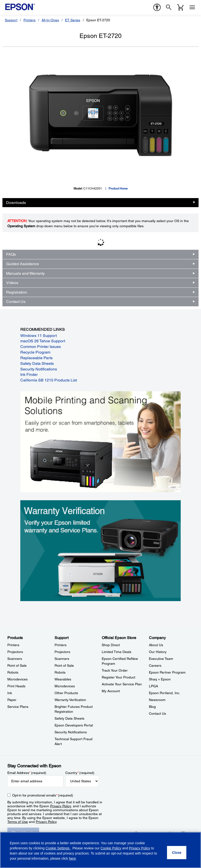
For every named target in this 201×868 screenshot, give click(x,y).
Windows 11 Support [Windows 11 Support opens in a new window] (39, 336)
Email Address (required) (27, 773)
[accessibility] (157, 7)
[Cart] (180, 7)
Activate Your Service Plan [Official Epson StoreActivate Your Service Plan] (122, 684)
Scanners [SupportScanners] (62, 659)
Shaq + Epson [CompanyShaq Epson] (160, 679)
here (72, 858)
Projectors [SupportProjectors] (62, 652)
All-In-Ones (50, 20)
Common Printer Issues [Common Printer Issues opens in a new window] (41, 347)
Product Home (118, 189)
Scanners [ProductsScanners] (15, 659)
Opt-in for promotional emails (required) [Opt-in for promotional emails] (43, 795)
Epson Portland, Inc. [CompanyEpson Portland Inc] (165, 693)
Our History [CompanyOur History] (158, 652)
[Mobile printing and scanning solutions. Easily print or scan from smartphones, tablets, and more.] (101, 441)
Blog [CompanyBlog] (152, 707)
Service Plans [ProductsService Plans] (18, 707)
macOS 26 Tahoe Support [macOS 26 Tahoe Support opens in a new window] (43, 341)
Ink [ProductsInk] (10, 693)
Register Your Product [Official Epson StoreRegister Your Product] (118, 677)
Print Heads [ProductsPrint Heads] (16, 686)
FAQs (11, 254)
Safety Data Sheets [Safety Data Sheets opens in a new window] (37, 363)
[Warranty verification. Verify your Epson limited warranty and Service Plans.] (101, 550)
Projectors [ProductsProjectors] (15, 652)
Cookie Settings (58, 848)
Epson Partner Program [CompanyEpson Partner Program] (167, 672)
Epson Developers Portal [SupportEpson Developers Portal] (74, 725)
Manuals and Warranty (25, 273)
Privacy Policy (61, 806)
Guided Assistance (22, 264)
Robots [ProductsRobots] (13, 672)
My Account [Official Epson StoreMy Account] (111, 691)
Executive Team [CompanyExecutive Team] (161, 659)
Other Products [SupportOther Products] (66, 693)
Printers (29, 20)
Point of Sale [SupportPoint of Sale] (64, 666)
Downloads (16, 203)
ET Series (73, 20)
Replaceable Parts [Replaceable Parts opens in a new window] (36, 358)
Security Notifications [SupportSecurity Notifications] (71, 732)
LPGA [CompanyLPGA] (153, 686)
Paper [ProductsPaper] (12, 700)
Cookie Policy (111, 848)
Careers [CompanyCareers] (155, 666)
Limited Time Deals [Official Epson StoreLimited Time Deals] (117, 652)
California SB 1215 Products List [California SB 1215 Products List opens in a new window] (49, 380)
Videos (12, 283)
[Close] (177, 853)
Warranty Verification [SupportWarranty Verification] (70, 700)
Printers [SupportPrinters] (61, 645)
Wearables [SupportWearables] (63, 679)
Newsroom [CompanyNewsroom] (157, 700)
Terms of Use (18, 822)
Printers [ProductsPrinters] (13, 645)
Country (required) (80, 773)
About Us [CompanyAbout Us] (156, 645)
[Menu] (192, 7)
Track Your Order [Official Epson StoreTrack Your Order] (115, 670)
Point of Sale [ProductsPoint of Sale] (17, 666)
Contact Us (16, 302)
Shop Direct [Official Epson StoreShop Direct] (111, 645)
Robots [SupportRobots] (60, 672)
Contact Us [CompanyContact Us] (157, 713)
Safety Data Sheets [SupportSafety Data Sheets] (69, 718)
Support (11, 20)
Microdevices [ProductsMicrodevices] (17, 679)
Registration (17, 292)
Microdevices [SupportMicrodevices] (65, 686)
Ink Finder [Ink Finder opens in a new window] (29, 375)
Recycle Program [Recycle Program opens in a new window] (35, 352)
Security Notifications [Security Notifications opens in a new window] (39, 369)
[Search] (169, 7)
